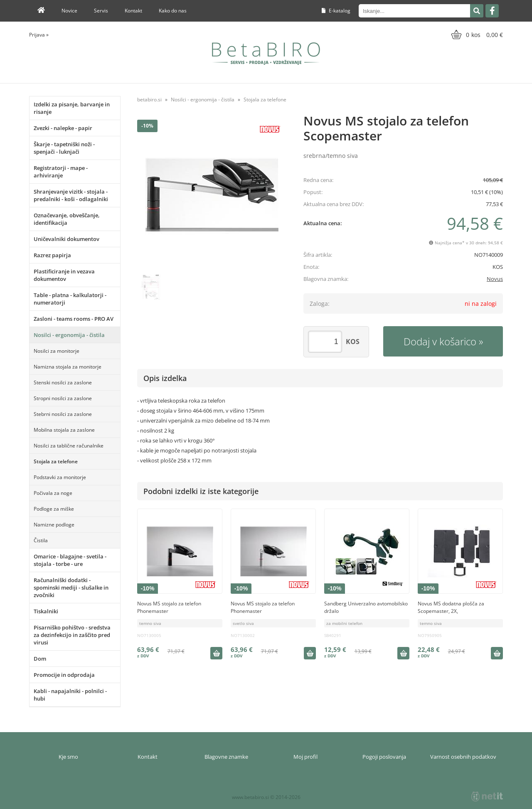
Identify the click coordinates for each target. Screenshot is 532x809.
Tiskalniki (46, 611)
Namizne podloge (54, 525)
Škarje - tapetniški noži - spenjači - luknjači (64, 148)
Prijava (39, 35)
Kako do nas (173, 11)
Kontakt (133, 11)
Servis (101, 11)
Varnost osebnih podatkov (463, 757)
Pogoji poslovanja (384, 757)
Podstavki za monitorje (60, 477)
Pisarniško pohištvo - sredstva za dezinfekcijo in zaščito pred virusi (72, 635)
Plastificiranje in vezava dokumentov (64, 275)
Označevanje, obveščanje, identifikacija (67, 219)
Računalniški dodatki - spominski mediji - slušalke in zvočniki (71, 588)
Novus (495, 279)
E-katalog (336, 11)
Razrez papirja (52, 255)
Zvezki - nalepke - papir (63, 128)
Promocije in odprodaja (64, 675)
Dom (40, 659)
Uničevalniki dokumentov (66, 239)
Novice (69, 11)
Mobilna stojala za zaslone (64, 430)
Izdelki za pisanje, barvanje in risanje (72, 108)
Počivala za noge (53, 493)
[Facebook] (492, 11)
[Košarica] (476, 34)
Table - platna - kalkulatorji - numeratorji (70, 299)
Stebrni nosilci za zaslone (63, 414)
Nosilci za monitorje (57, 351)
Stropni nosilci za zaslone (63, 398)
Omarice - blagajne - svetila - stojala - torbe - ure (70, 560)
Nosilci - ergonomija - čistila (69, 335)
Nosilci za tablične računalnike (69, 446)
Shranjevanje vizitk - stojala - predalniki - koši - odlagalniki (71, 195)
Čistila (41, 540)
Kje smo (68, 757)
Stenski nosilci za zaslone (63, 382)
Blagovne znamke (226, 757)
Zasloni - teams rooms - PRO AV (74, 319)
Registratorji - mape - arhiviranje (61, 172)
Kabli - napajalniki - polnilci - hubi (70, 695)
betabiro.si (149, 100)
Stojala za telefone (56, 461)
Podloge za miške (54, 509)
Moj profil (305, 757)
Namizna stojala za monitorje (68, 367)
